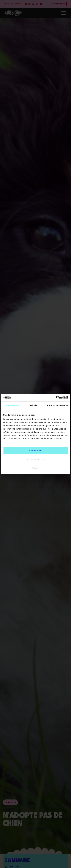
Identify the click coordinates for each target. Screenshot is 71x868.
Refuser (36, 468)
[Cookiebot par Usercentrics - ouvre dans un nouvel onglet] (56, 398)
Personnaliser (36, 459)
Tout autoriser (36, 450)
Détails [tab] (34, 405)
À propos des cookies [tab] (57, 405)
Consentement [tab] (12, 405)
